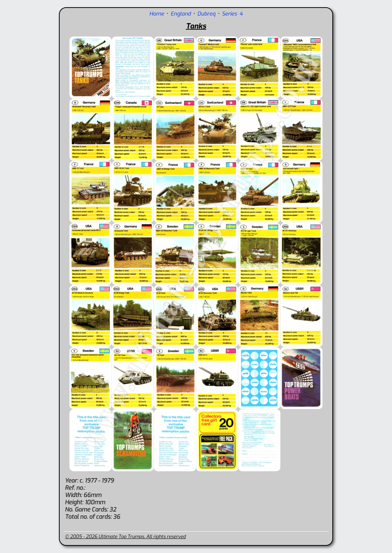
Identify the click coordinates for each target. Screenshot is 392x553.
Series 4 (232, 14)
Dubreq (206, 14)
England (181, 14)
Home (157, 14)
